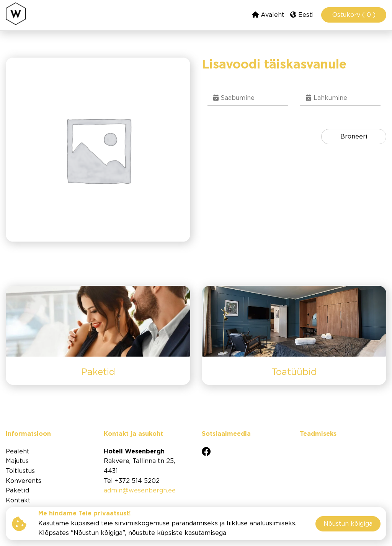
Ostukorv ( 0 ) (354, 15)
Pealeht (18, 452)
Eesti (302, 15)
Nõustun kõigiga (348, 524)
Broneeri (354, 137)
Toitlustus (20, 471)
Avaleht (268, 15)
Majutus (17, 461)
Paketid (17, 491)
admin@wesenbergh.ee (140, 491)
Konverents (24, 481)
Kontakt (18, 501)
